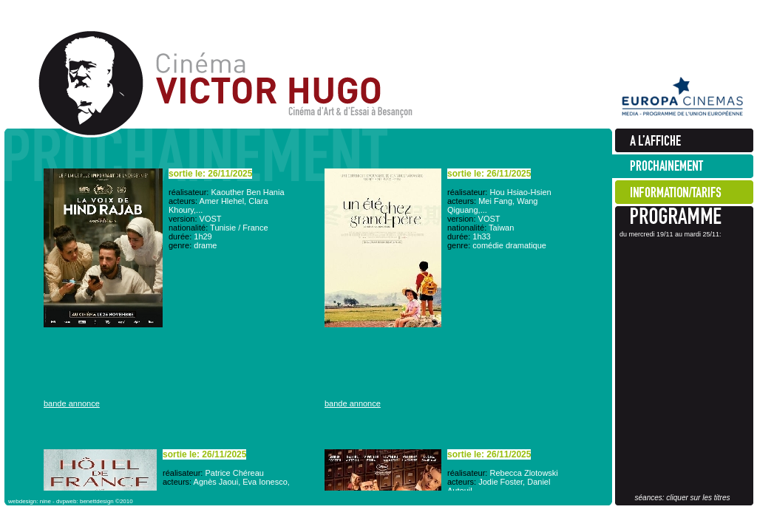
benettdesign (97, 501)
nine (45, 501)
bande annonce (72, 403)
